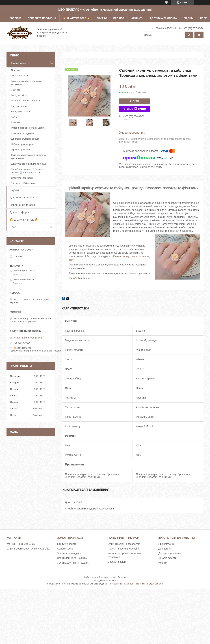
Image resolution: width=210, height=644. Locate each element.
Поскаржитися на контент (122, 584)
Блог (203, 18)
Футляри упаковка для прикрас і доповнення (28, 157)
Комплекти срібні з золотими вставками (27, 83)
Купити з (135, 109)
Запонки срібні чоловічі (24, 183)
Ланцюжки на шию (21, 112)
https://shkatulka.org (79, 278)
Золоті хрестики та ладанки (73, 563)
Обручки (16, 70)
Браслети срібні (117, 562)
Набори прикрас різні (22, 144)
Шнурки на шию (20, 106)
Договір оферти (20, 212)
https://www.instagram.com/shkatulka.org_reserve (36, 351)
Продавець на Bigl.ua (105, 581)
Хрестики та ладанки (22, 133)
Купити (135, 101)
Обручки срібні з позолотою (124, 544)
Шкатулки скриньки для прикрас (28, 164)
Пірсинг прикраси (20, 150)
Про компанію (166, 544)
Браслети (16, 122)
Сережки (16, 90)
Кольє (14, 117)
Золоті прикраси (20, 75)
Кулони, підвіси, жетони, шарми (28, 128)
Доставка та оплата (164, 18)
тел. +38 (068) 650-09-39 (21, 544)
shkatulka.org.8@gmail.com (28, 338)
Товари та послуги (41, 18)
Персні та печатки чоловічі (25, 101)
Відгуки (189, 18)
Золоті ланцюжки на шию (72, 558)
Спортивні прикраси (22, 178)
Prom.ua (122, 577)
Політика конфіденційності (150, 584)
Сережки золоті (66, 549)
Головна (16, 18)
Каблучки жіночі (20, 95)
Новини (163, 563)
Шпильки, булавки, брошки (26, 139)
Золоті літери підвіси (69, 553)
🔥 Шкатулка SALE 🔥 (76, 18)
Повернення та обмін (23, 205)
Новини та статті (20, 63)
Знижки (102, 18)
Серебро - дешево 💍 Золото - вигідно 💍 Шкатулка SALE (28, 171)
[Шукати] (189, 35)
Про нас (119, 18)
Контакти (137, 18)
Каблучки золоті (67, 544)
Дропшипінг (165, 549)
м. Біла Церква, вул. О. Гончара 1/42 (28, 549)
